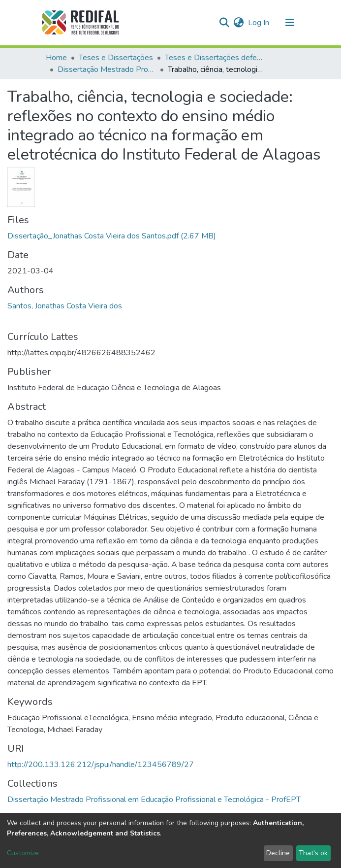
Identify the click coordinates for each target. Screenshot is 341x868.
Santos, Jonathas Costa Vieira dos (65, 306)
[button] (239, 23)
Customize (23, 853)
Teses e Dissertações (116, 58)
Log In (259, 23)
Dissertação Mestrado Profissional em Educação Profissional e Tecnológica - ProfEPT (107, 69)
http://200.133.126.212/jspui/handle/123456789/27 (101, 765)
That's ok (313, 853)
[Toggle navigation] (290, 23)
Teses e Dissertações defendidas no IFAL (214, 58)
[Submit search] (225, 23)
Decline (278, 853)
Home (56, 58)
